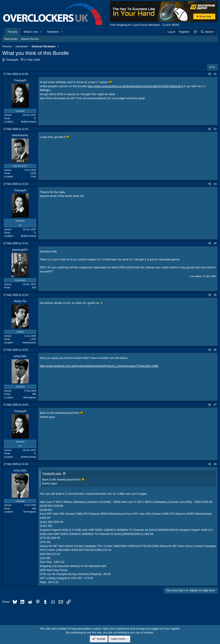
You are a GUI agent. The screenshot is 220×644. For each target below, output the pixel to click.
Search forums (30, 39)
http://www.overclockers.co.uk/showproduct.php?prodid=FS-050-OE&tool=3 (135, 86)
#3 (215, 184)
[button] (41, 32)
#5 (215, 295)
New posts (11, 39)
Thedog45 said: (52, 473)
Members (53, 32)
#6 (215, 350)
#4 (215, 243)
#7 (215, 405)
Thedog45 (12, 60)
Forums (12, 32)
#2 (215, 129)
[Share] (209, 74)
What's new (31, 32)
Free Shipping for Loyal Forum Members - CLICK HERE (145, 25)
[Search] (207, 32)
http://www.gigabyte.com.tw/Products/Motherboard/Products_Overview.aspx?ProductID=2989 (99, 366)
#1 (215, 74)
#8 (215, 464)
